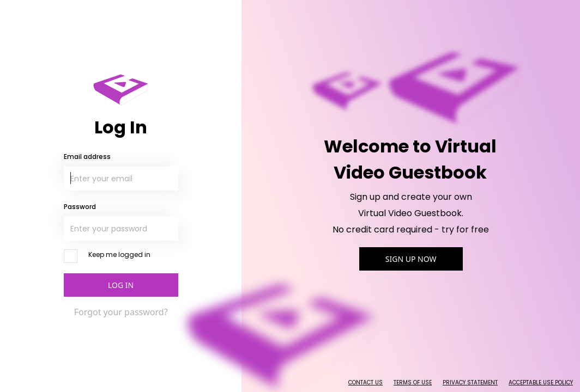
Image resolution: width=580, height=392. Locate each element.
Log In (121, 285)
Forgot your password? (121, 312)
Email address (87, 157)
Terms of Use (413, 382)
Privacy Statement (470, 382)
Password (80, 207)
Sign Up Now (411, 259)
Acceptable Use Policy (541, 382)
